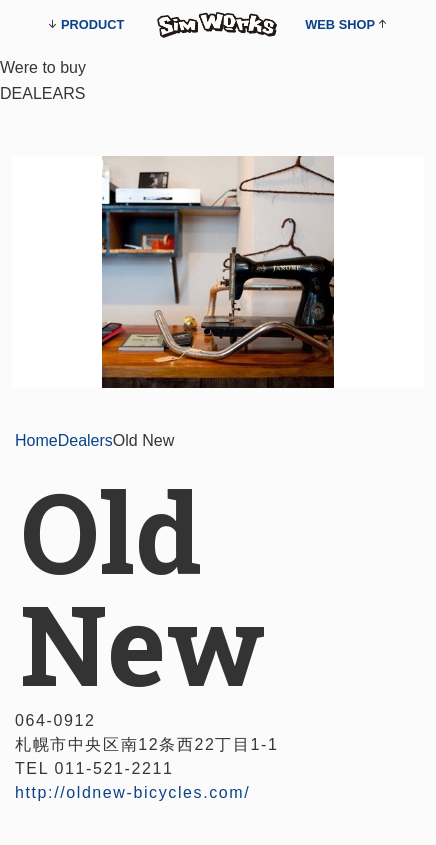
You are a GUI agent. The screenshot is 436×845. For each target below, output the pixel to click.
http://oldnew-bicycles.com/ (132, 792)
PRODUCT (92, 24)
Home (36, 440)
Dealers (85, 440)
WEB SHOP (340, 24)
